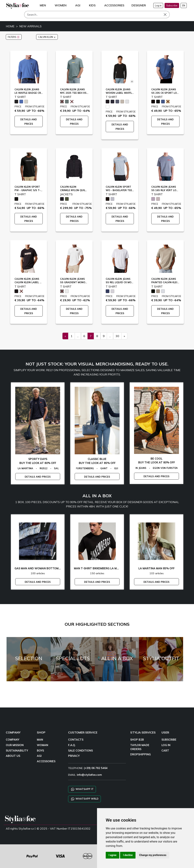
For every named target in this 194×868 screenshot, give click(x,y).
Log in (158, 5)
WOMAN (43, 745)
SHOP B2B (137, 740)
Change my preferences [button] (153, 855)
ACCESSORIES (46, 761)
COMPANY (13, 740)
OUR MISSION (15, 745)
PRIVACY (74, 756)
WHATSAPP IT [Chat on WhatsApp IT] (82, 789)
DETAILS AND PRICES (38, 477)
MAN (40, 740)
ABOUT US (13, 756)
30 (117, 336)
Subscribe (172, 5)
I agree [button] (113, 855)
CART (165, 751)
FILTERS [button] (14, 37)
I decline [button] (128, 855)
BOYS (40, 751)
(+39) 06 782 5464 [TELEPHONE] (96, 768)
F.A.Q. (72, 745)
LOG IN (166, 745)
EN (184, 5)
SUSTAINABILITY (17, 751)
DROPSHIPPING (141, 754)
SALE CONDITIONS (80, 751)
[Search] (97, 15)
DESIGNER (139, 5)
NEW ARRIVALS (30, 26)
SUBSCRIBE (169, 740)
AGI (39, 756)
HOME (10, 26)
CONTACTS (76, 740)
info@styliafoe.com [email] (89, 775)
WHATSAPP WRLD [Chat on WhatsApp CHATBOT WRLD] (84, 799)
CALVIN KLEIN (47, 37)
